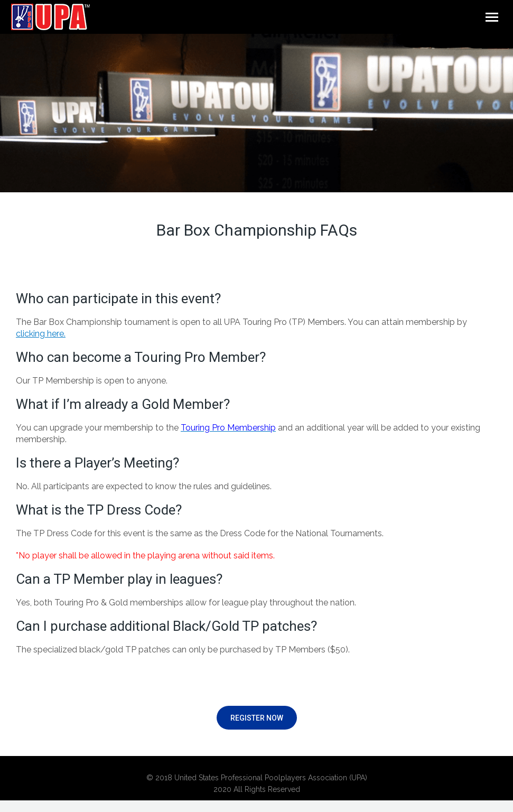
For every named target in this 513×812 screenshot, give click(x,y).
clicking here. (41, 334)
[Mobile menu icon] (492, 17)
